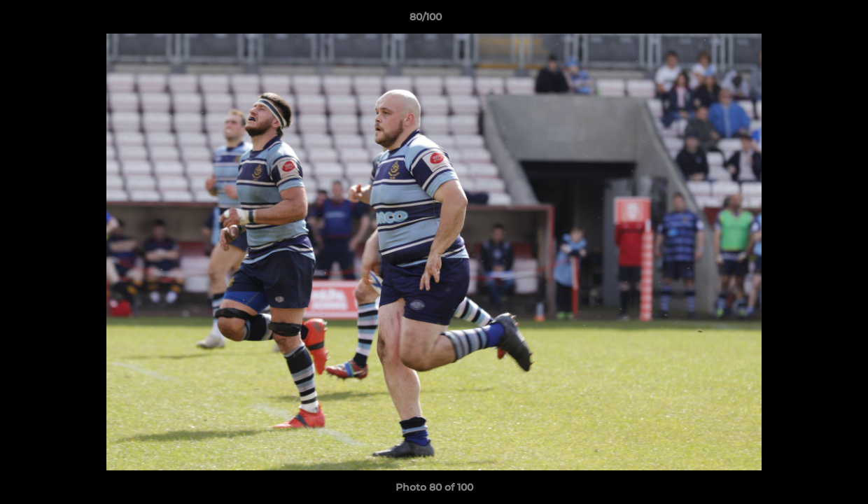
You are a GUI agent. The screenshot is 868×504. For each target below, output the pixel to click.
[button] (809, 20)
